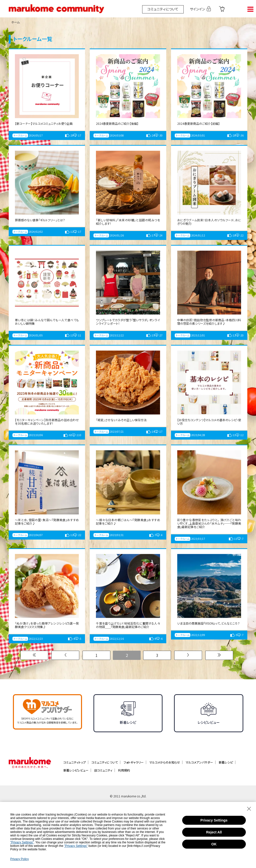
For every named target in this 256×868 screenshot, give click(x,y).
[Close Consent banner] (249, 809)
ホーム (15, 22)
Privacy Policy (20, 859)
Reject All (214, 832)
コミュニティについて (163, 9)
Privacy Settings (214, 820)
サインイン (199, 9)
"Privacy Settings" (22, 842)
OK (214, 844)
